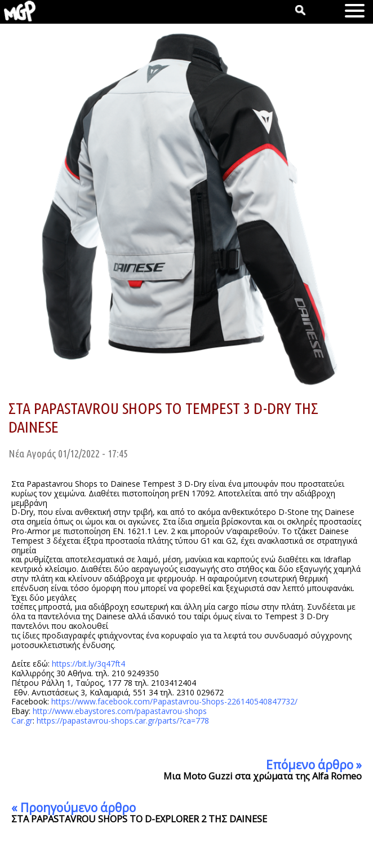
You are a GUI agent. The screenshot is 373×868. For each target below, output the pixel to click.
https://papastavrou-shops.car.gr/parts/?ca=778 (123, 721)
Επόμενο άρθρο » (314, 765)
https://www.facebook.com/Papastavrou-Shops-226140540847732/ (174, 701)
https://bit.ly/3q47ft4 (88, 664)
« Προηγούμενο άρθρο (74, 808)
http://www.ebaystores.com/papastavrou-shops (120, 711)
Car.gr (22, 721)
